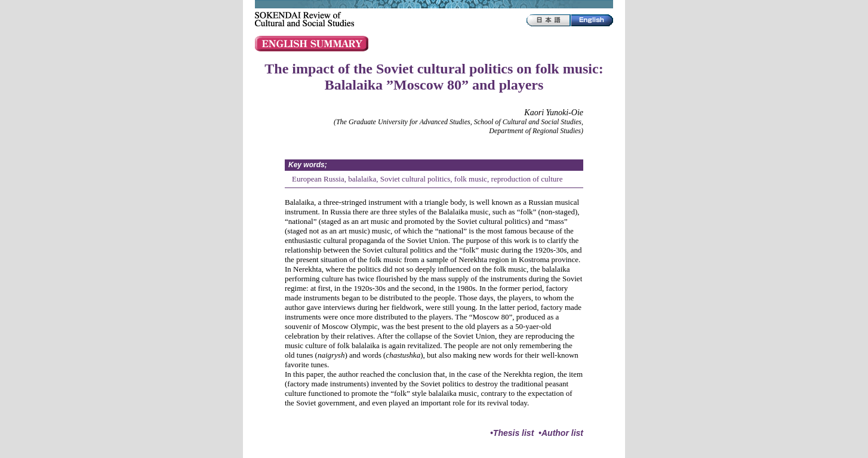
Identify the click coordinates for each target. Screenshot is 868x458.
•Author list (561, 433)
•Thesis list (512, 433)
